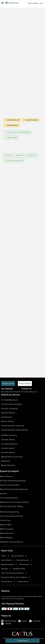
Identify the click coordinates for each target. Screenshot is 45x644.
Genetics (4, 494)
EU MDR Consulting (9, 435)
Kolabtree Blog (19, 569)
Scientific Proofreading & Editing (13, 481)
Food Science (7, 417)
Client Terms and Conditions (12, 573)
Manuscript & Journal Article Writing (14, 502)
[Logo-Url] (12, 3)
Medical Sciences (7, 533)
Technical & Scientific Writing (11, 506)
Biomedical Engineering (9, 512)
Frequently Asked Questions (11, 392)
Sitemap (4, 569)
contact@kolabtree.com (29, 392)
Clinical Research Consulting (13, 426)
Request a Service (8, 383)
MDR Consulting (6, 529)
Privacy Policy (7, 582)
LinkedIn (6, 624)
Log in (41, 3)
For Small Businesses (9, 400)
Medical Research (8, 465)
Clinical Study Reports (9, 498)
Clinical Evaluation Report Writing (14, 430)
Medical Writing (7, 421)
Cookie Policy (23, 582)
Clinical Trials (5, 520)
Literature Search (8, 448)
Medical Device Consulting (12, 457)
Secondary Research (9, 444)
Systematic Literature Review (12, 542)
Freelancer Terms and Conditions (14, 577)
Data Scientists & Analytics (12, 404)
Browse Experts (23, 560)
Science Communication (10, 485)
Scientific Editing (8, 452)
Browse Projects (7, 564)
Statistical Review (8, 413)
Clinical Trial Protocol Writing (11, 516)
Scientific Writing (8, 440)
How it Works (6, 560)
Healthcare (5, 461)
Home (4, 556)
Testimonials (24, 564)
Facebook (35, 621)
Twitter (23, 621)
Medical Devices (7, 476)
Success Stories (17, 556)
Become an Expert (25, 383)
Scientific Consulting (9, 408)
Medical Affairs (6, 525)
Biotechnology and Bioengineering (14, 489)
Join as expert (33, 3)
